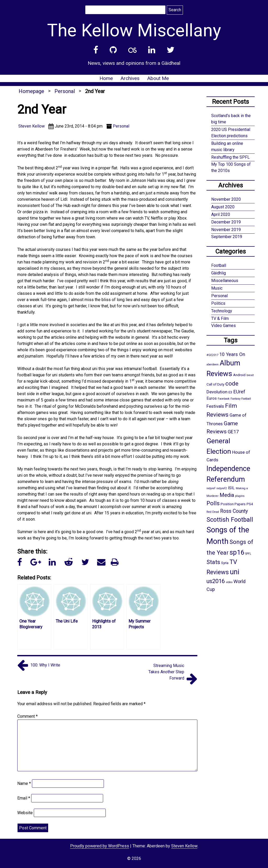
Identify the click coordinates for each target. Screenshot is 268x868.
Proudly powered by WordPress (100, 846)
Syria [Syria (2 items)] (225, 563)
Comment (27, 716)
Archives (130, 78)
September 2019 (227, 237)
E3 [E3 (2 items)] (230, 392)
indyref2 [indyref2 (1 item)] (222, 488)
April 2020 (221, 214)
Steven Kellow (184, 846)
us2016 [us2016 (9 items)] (216, 581)
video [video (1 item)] (229, 582)
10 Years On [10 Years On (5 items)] (232, 354)
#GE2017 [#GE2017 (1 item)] (212, 355)
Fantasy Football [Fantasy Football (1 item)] (241, 399)
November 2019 (226, 230)
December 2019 (226, 222)
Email (24, 798)
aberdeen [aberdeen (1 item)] (213, 364)
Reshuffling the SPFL (230, 157)
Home (106, 78)
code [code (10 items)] (232, 383)
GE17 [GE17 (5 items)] (233, 432)
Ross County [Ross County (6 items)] (234, 511)
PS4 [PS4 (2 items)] (250, 504)
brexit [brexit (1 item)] (250, 375)
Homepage (31, 91)
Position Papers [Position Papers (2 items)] (233, 504)
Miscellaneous (225, 281)
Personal (65, 91)
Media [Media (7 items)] (227, 495)
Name (24, 783)
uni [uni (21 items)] (234, 572)
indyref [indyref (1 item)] (211, 488)
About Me (158, 78)
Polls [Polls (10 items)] (213, 503)
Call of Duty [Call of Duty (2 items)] (215, 384)
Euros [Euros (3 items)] (212, 398)
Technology (222, 311)
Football (219, 265)
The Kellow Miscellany (134, 30)
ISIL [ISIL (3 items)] (231, 488)
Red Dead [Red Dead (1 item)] (213, 512)
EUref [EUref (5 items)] (239, 392)
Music (217, 288)
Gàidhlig (219, 273)
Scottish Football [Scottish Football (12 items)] (230, 520)
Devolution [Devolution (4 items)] (217, 392)
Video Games (224, 326)
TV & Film (220, 318)
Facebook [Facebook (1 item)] (224, 399)
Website (25, 813)
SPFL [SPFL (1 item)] (248, 554)
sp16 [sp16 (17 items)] (237, 552)
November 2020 (226, 199)
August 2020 (223, 207)
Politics (218, 303)
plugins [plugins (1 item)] (240, 496)
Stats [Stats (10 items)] (213, 562)
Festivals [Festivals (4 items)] (215, 406)
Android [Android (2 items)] (239, 375)
